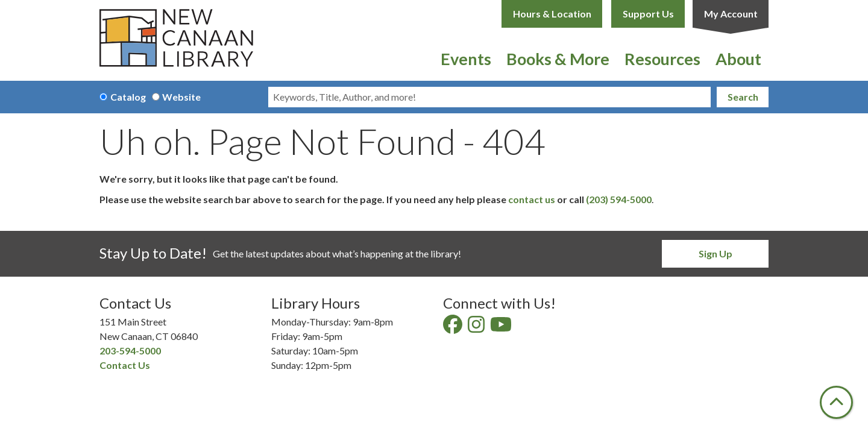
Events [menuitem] (466, 59)
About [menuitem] (738, 59)
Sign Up (715, 253)
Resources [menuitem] (662, 59)
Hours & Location (552, 14)
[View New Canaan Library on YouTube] (502, 328)
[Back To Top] (836, 402)
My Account (731, 14)
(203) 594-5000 (619, 199)
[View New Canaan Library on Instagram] (477, 328)
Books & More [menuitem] (558, 59)
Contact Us (125, 365)
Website (181, 97)
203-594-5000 (130, 351)
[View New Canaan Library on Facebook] (454, 328)
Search (743, 97)
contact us (532, 199)
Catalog (128, 97)
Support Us (648, 14)
